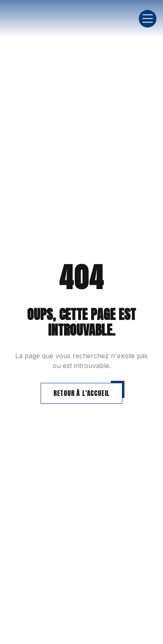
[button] (148, 19)
